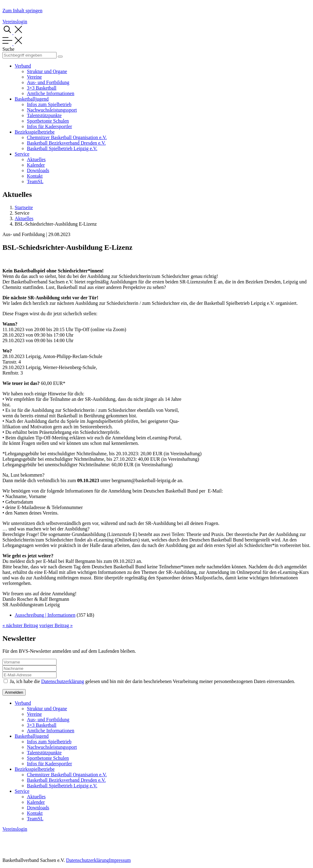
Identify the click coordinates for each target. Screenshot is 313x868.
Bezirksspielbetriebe (35, 132)
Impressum (120, 860)
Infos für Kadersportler (50, 126)
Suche (8, 49)
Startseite (24, 207)
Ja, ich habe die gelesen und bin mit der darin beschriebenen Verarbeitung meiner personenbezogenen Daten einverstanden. (153, 681)
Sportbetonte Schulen (48, 121)
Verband (23, 66)
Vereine (34, 77)
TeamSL (35, 181)
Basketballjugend (32, 99)
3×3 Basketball (42, 88)
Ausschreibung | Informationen (45, 615)
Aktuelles (36, 159)
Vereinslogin (15, 22)
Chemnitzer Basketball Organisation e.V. (67, 137)
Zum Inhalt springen (22, 11)
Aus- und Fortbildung (48, 82)
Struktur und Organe (47, 71)
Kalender (36, 165)
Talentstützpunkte (44, 115)
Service (22, 154)
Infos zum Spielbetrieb (49, 104)
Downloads (38, 170)
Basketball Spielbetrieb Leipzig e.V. (62, 148)
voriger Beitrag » (56, 625)
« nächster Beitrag (20, 625)
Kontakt (35, 176)
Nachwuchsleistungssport (52, 110)
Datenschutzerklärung (63, 681)
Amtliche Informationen (51, 93)
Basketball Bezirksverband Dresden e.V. (66, 143)
